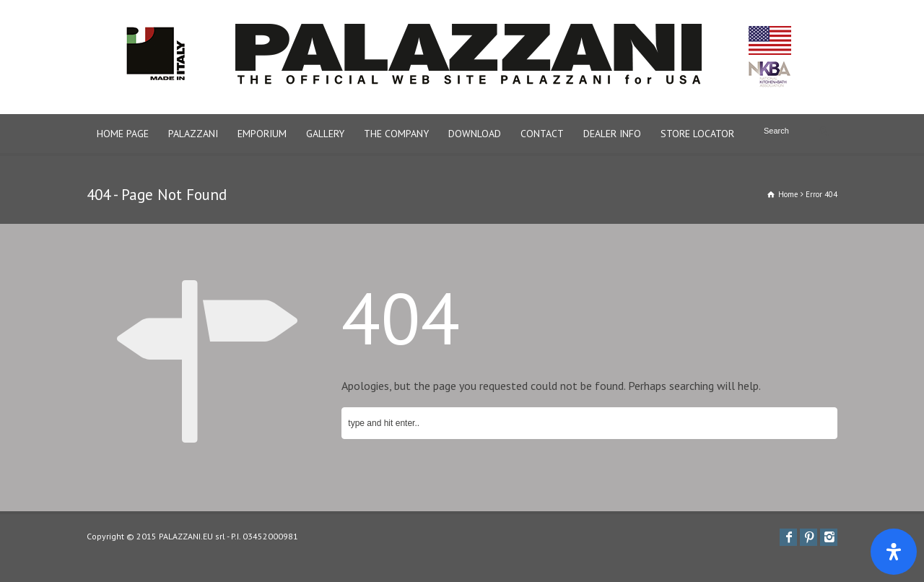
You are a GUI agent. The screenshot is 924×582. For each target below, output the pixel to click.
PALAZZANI (193, 134)
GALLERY (325, 134)
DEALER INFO (612, 134)
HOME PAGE (123, 134)
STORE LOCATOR (697, 134)
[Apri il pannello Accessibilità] (894, 552)
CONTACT (542, 134)
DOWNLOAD (475, 134)
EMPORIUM (262, 134)
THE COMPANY (396, 134)
